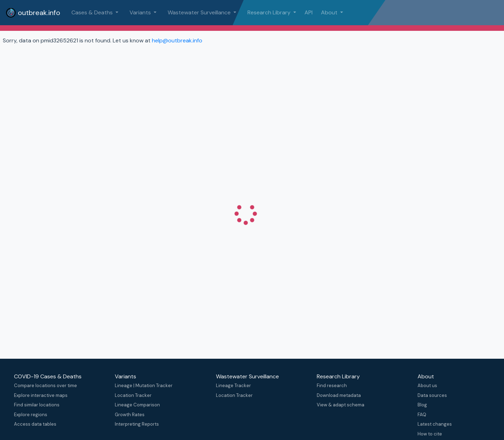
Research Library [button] (270, 12)
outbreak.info (33, 13)
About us (427, 386)
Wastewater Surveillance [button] (200, 12)
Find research (332, 386)
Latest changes (435, 424)
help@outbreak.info (177, 40)
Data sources (432, 395)
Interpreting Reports (137, 424)
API (309, 12)
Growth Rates (130, 415)
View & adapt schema (341, 405)
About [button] (330, 12)
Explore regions (31, 415)
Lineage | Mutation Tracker (144, 386)
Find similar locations (37, 405)
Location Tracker (133, 395)
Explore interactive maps (41, 395)
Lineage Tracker (233, 386)
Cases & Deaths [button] (93, 12)
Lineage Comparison (137, 405)
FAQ (422, 415)
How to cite (430, 434)
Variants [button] (141, 12)
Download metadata (339, 395)
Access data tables (35, 424)
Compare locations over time (45, 386)
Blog (422, 405)
